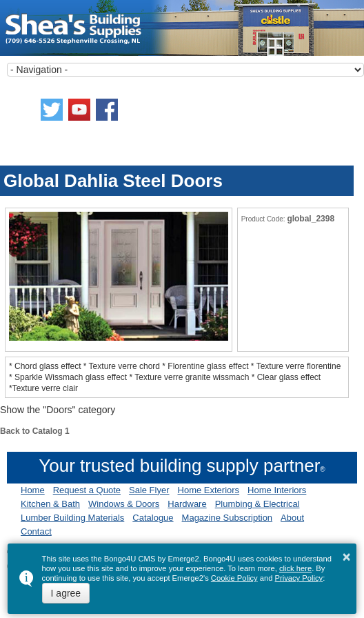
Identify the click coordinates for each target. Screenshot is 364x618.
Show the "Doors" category (58, 410)
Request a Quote (87, 490)
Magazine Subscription (228, 518)
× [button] (347, 557)
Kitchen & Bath (50, 504)
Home (33, 490)
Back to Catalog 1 (35, 431)
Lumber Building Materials (72, 518)
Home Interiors (277, 490)
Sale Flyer (149, 490)
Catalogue (153, 518)
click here (295, 568)
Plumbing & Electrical (257, 504)
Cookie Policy (234, 578)
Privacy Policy (299, 578)
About (292, 518)
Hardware (187, 504)
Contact (36, 531)
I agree (66, 593)
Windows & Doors (124, 504)
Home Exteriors (209, 490)
